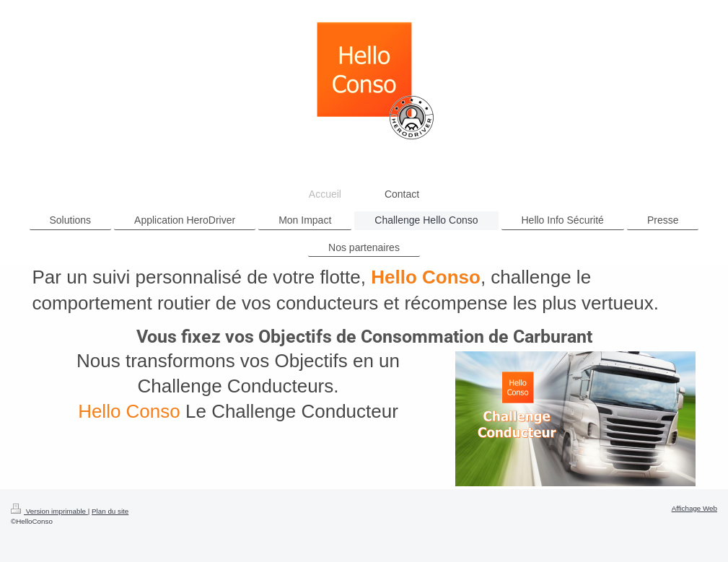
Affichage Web (694, 508)
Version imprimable (49, 511)
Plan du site (110, 511)
